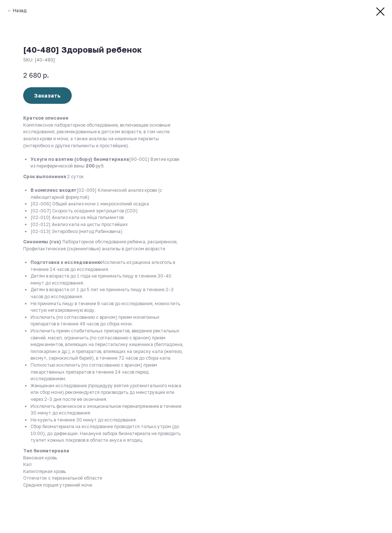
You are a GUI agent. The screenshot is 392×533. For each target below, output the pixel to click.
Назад (20, 10)
